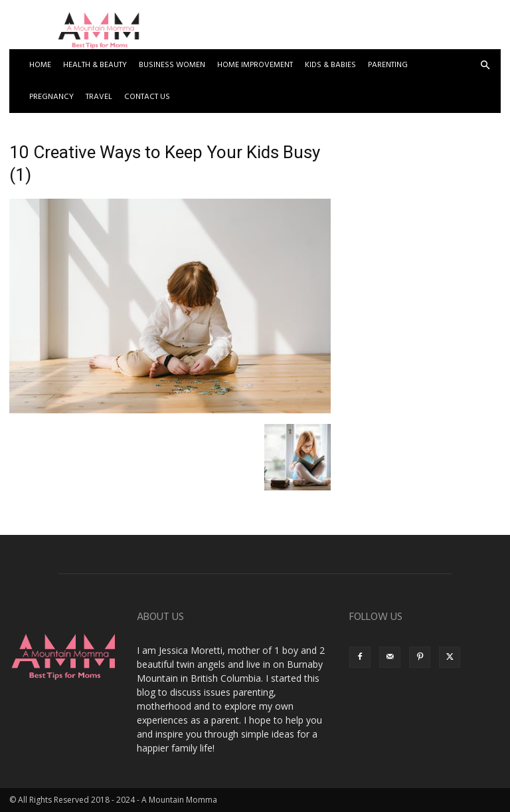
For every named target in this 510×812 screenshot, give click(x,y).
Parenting (388, 65)
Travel (99, 97)
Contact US (147, 97)
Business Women (172, 65)
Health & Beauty (95, 65)
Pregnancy (51, 97)
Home (40, 65)
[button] (485, 65)
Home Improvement (255, 65)
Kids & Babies (330, 65)
